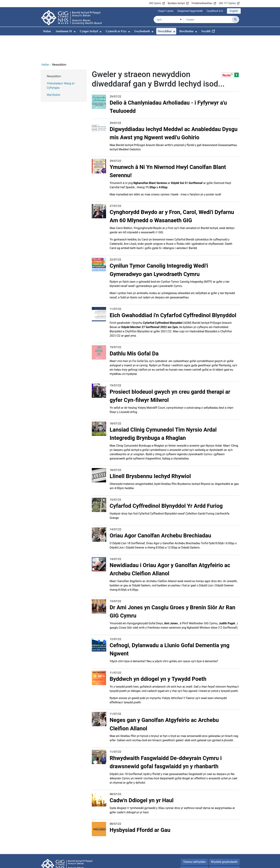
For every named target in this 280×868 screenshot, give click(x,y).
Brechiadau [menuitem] (187, 31)
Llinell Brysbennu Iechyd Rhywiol (150, 452)
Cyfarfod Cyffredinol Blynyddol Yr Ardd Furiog (166, 482)
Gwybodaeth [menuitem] (142, 31)
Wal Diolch (53, 71)
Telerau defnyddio (194, 838)
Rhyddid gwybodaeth (224, 838)
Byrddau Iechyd (176, 3)
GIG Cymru (155, 3)
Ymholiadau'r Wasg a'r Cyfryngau (61, 61)
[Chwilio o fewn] (169, 19)
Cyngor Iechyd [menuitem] (89, 31)
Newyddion (54, 52)
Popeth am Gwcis (223, 845)
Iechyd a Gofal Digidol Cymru (221, 863)
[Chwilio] (235, 19)
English (234, 11)
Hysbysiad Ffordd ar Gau (140, 806)
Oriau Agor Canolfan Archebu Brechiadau (160, 511)
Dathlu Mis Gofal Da (134, 329)
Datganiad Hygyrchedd (190, 11)
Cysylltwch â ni (215, 11)
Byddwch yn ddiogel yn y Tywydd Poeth (158, 655)
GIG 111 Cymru (227, 3)
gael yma (130, 311)
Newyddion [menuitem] (165, 31)
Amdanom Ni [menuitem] (64, 31)
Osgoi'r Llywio (166, 11)
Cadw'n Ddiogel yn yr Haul (142, 776)
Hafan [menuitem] (47, 31)
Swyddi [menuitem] (206, 31)
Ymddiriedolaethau (202, 3)
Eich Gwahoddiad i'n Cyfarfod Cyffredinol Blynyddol (173, 291)
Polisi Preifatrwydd (194, 845)
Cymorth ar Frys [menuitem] (116, 31)
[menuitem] (75, 32)
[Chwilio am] (208, 19)
